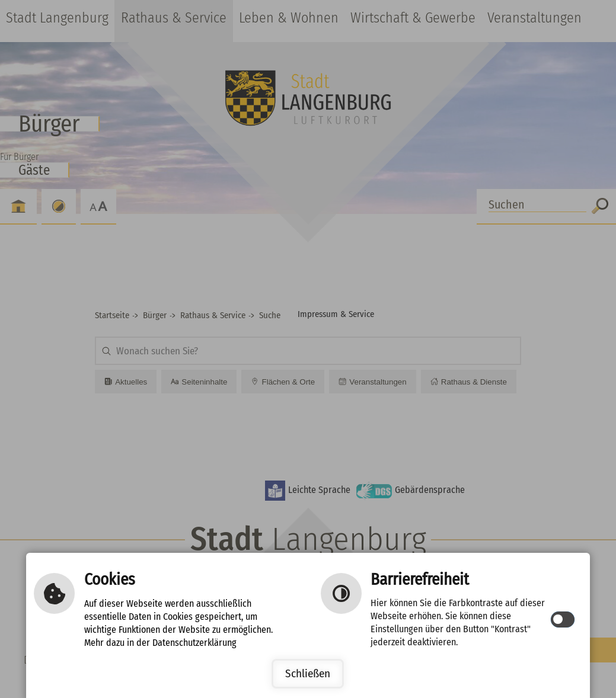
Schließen (308, 673)
